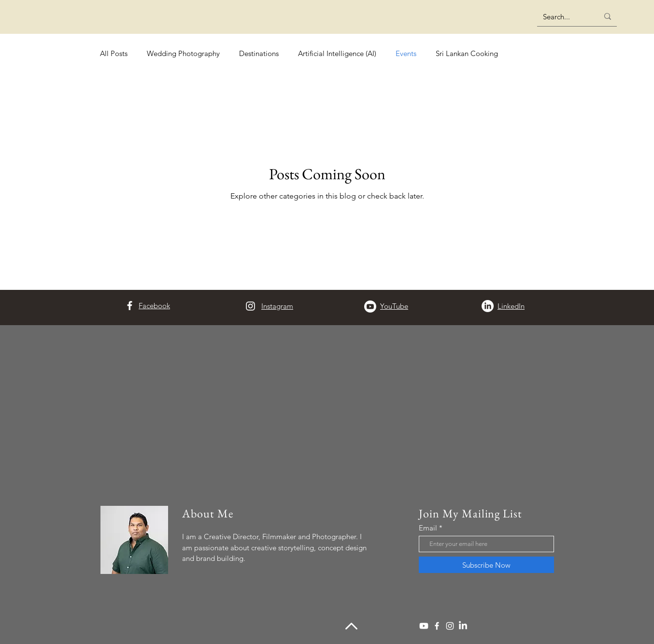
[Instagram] (250, 306)
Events (406, 53)
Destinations (259, 53)
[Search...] (563, 16)
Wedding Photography (183, 53)
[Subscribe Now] (486, 565)
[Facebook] (130, 306)
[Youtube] (370, 307)
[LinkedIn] (488, 306)
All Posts (114, 53)
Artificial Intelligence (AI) (337, 53)
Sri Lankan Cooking (467, 53)
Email (428, 528)
